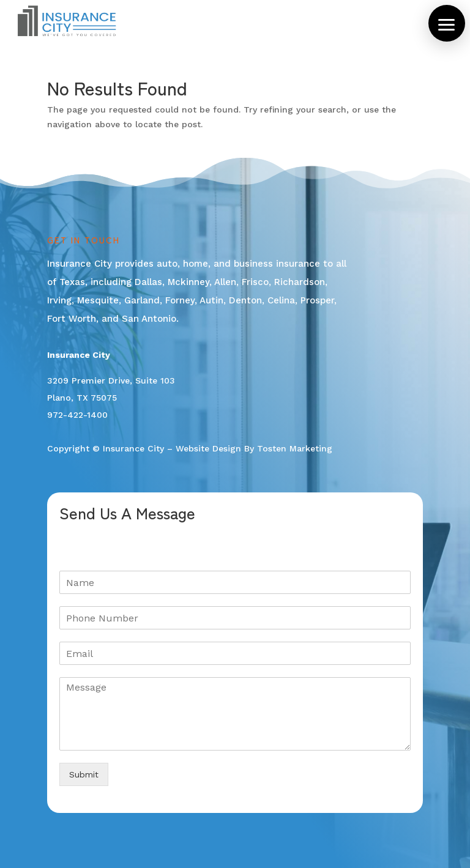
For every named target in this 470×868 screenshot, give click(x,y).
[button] (447, 23)
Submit (84, 774)
